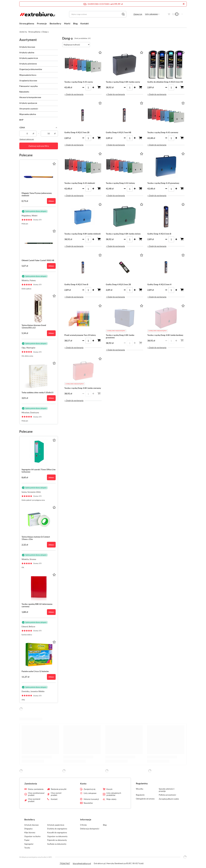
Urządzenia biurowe (28, 81)
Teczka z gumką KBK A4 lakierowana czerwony (37, 605)
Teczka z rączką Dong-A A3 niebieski (80, 183)
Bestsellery (55, 23)
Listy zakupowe (151, 14)
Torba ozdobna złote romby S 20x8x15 (38, 392)
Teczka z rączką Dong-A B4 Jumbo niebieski (83, 234)
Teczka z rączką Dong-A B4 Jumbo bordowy (165, 335)
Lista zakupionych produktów (114, 794)
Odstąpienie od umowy (145, 799)
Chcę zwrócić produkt (56, 794)
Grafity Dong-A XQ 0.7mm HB (118, 132)
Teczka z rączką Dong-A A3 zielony (120, 183)
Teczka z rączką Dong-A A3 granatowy (163, 183)
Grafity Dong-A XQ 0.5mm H (159, 284)
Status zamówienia (36, 789)
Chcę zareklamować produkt (36, 794)
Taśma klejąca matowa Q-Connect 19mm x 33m (36, 538)
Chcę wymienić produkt (34, 800)
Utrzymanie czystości (29, 109)
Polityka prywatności (167, 795)
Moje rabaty (111, 799)
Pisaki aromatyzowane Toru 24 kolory (80, 335)
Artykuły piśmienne (28, 64)
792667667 (65, 863)
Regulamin (140, 795)
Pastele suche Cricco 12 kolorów (35, 671)
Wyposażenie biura (28, 75)
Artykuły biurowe (27, 47)
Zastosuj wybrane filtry (39, 146)
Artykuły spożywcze (28, 103)
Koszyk (109, 789)
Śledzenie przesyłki (59, 789)
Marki (67, 23)
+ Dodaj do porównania (74, 94)
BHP (21, 120)
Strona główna (27, 23)
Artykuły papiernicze (29, 58)
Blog (75, 23)
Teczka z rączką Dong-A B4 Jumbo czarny (123, 82)
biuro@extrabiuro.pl (82, 863)
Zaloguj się (138, 14)
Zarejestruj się (90, 789)
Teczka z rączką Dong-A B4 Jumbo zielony (123, 234)
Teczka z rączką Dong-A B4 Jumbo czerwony (83, 388)
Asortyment (28, 40)
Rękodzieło (24, 92)
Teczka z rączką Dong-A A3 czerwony (163, 132)
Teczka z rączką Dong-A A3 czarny (79, 82)
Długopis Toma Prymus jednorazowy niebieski (37, 194)
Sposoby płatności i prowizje (167, 790)
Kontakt (85, 23)
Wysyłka (140, 789)
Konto (83, 783)
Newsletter (88, 803)
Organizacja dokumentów (31, 69)
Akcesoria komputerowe (30, 97)
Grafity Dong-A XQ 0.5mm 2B (118, 284)
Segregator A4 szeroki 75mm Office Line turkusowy (39, 471)
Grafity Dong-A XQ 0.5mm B (159, 234)
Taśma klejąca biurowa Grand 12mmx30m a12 (34, 326)
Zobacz (51, 201)
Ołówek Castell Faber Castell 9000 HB (38, 260)
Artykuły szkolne (27, 52)
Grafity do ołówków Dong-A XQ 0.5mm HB (165, 82)
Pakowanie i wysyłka (28, 86)
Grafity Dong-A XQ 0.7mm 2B (77, 132)
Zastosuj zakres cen (27, 139)
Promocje (42, 23)
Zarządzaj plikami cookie (169, 799)
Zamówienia (31, 783)
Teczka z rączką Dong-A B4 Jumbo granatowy (120, 336)
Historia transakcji (91, 799)
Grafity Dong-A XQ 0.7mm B (76, 284)
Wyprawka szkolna (28, 114)
